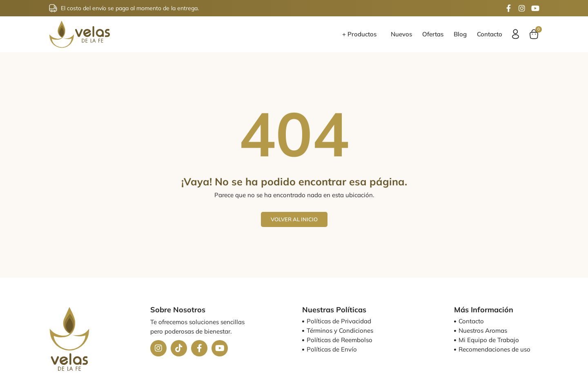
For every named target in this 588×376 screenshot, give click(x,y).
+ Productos (361, 34)
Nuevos (401, 34)
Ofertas (433, 34)
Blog (460, 34)
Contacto (490, 34)
